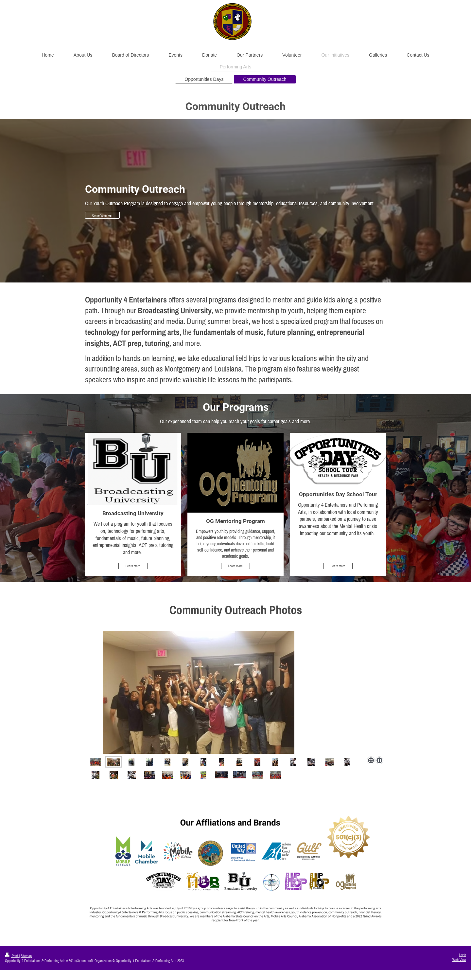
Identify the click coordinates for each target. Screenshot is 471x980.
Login (462, 955)
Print (12, 956)
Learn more (133, 566)
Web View (459, 960)
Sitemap (26, 956)
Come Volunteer (102, 215)
